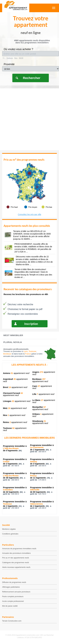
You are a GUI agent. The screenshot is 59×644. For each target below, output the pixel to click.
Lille (35, 394)
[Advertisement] (29, 119)
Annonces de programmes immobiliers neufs (19, 549)
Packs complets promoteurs (13, 597)
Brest (7, 387)
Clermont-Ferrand (13, 393)
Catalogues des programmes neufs (16, 563)
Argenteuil (9, 379)
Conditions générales (10, 534)
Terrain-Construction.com (12, 621)
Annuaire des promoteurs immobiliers (16, 553)
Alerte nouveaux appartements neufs (16, 567)
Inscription (31, 324)
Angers (38, 372)
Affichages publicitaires (11, 587)
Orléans (37, 414)
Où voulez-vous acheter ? (18, 49)
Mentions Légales (9, 529)
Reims (7, 422)
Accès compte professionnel (13, 601)
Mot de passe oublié (10, 606)
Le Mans (38, 400)
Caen (36, 386)
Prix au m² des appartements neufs (16, 558)
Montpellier (39, 407)
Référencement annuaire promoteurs (16, 592)
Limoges (9, 401)
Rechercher (32, 78)
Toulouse (9, 428)
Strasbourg (39, 421)
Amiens (8, 373)
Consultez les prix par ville (29, 214)
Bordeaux (39, 379)
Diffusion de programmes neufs (14, 582)
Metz (7, 408)
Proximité (9, 64)
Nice (6, 415)
